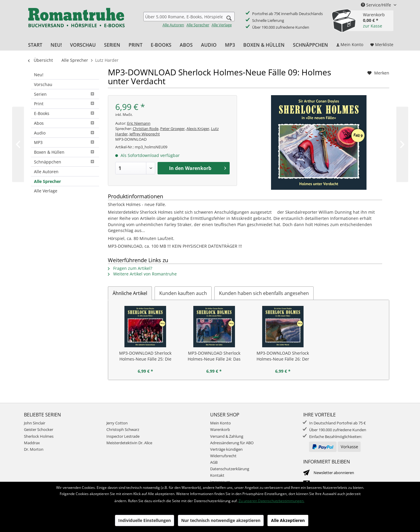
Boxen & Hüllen (65, 152)
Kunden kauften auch (183, 293)
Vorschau (43, 84)
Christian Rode (146, 129)
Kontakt (217, 475)
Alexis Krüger (198, 129)
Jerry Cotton (117, 423)
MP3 (65, 142)
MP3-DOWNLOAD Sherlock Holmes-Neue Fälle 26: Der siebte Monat (283, 356)
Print (65, 104)
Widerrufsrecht (223, 456)
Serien (65, 94)
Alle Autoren (173, 25)
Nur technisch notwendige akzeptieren (221, 520)
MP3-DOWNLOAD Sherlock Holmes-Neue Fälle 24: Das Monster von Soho (214, 356)
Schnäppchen (65, 162)
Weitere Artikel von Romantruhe (142, 274)
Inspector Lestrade (123, 436)
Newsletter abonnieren (334, 473)
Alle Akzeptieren (288, 520)
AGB (214, 462)
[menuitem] (189, 20)
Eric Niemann (139, 123)
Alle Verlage (222, 25)
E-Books (65, 113)
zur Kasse (373, 26)
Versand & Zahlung (227, 436)
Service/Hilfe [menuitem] (377, 5)
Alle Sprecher (198, 25)
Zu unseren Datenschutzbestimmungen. (271, 501)
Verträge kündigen (226, 449)
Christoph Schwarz (123, 429)
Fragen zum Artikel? (130, 268)
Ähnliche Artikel (130, 293)
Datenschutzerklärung (230, 469)
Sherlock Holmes (39, 436)
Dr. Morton (34, 449)
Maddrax (32, 443)
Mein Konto (220, 423)
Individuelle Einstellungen (145, 520)
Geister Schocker (39, 429)
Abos (65, 123)
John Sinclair (35, 423)
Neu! (39, 75)
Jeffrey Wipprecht (145, 134)
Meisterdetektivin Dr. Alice (129, 443)
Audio (65, 133)
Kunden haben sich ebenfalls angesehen (264, 293)
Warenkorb (220, 429)
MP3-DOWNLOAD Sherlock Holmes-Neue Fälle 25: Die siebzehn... (145, 356)
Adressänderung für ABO (232, 443)
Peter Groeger (172, 129)
